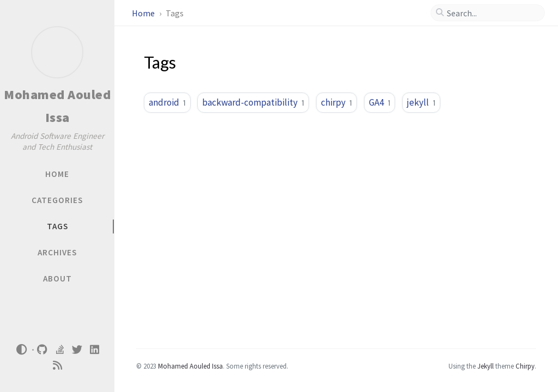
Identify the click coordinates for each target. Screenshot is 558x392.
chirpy (336, 102)
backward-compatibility (253, 102)
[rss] (57, 366)
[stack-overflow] (60, 350)
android (167, 102)
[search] (492, 13)
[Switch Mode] (21, 350)
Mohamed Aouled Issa (190, 366)
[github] (43, 350)
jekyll (421, 102)
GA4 (380, 102)
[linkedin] (95, 350)
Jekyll (486, 366)
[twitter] (77, 350)
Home (144, 13)
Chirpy (525, 366)
